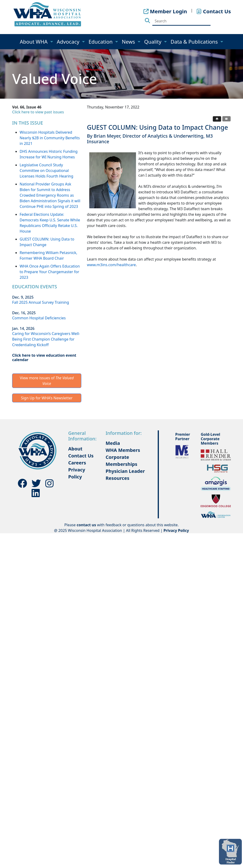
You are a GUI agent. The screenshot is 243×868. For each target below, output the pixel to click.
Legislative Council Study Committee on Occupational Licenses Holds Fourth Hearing (46, 171)
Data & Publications (195, 42)
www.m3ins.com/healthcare (111, 265)
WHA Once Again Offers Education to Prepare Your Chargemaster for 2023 (50, 272)
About (75, 449)
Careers (77, 463)
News (129, 42)
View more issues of (47, 381)
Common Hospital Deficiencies (39, 318)
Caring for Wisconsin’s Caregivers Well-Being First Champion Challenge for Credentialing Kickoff (46, 339)
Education (101, 42)
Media (113, 443)
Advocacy (69, 42)
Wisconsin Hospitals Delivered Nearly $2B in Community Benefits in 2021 (50, 138)
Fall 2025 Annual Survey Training (41, 302)
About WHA (34, 42)
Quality (153, 42)
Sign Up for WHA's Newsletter (47, 398)
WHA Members (123, 450)
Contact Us (81, 456)
